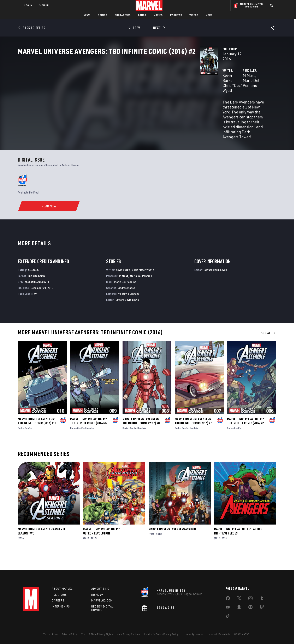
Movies (158, 15)
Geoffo (28, 445)
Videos (194, 15)
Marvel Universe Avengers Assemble (173, 547)
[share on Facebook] (228, 599)
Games (142, 15)
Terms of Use (51, 634)
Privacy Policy (69, 634)
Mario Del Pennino (209, 98)
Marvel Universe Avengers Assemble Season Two (42, 549)
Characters (123, 15)
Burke (21, 445)
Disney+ (97, 595)
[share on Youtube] (228, 608)
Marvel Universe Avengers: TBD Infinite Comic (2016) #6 (246, 438)
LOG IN (28, 5)
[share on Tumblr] (262, 599)
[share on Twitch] (262, 608)
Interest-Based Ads (219, 634)
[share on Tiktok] (228, 617)
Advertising (100, 589)
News (87, 15)
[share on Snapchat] (239, 608)
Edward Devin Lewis (127, 317)
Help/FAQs (59, 595)
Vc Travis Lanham (128, 311)
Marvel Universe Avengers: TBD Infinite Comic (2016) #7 (193, 438)
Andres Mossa (127, 305)
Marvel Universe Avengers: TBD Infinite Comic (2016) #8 (141, 438)
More (209, 15)
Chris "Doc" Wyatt (132, 98)
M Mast (185, 98)
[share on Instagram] (250, 599)
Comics (102, 15)
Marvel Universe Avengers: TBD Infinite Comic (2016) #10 (37, 438)
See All (268, 351)
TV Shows (176, 15)
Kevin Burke (105, 98)
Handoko (90, 445)
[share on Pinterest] (250, 608)
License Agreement (193, 634)
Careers (58, 601)
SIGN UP (44, 5)
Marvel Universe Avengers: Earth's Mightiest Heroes (238, 549)
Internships (61, 607)
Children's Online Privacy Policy (161, 634)
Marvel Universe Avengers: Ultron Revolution (102, 549)
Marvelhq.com (102, 601)
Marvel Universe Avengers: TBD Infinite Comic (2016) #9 (89, 438)
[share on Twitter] (239, 599)
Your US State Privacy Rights (97, 634)
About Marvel (62, 589)
